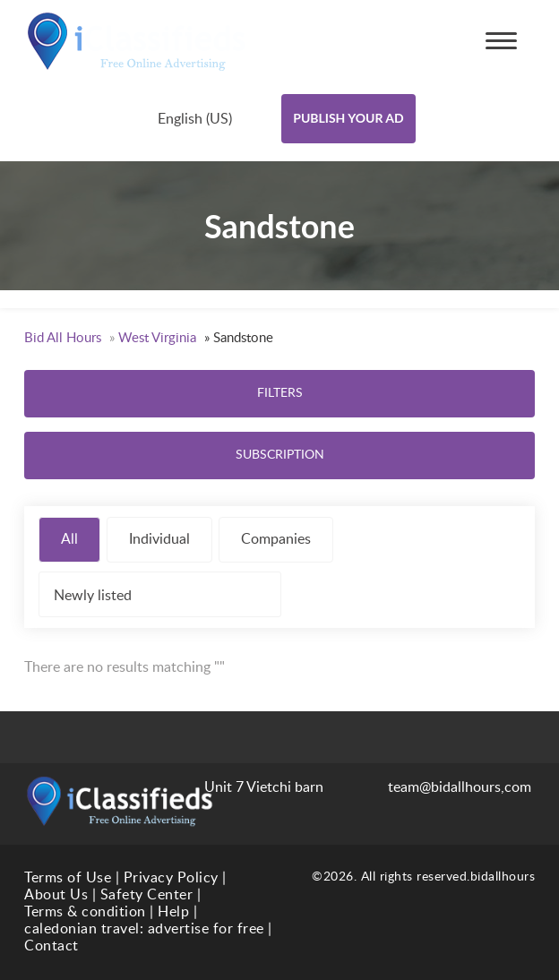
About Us (56, 895)
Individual (159, 539)
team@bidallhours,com (444, 787)
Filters (280, 393)
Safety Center (147, 895)
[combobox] (211, 119)
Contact (52, 946)
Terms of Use (68, 878)
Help (173, 912)
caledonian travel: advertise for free (144, 929)
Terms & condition (85, 912)
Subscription (280, 455)
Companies (276, 539)
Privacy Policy (171, 878)
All (69, 539)
